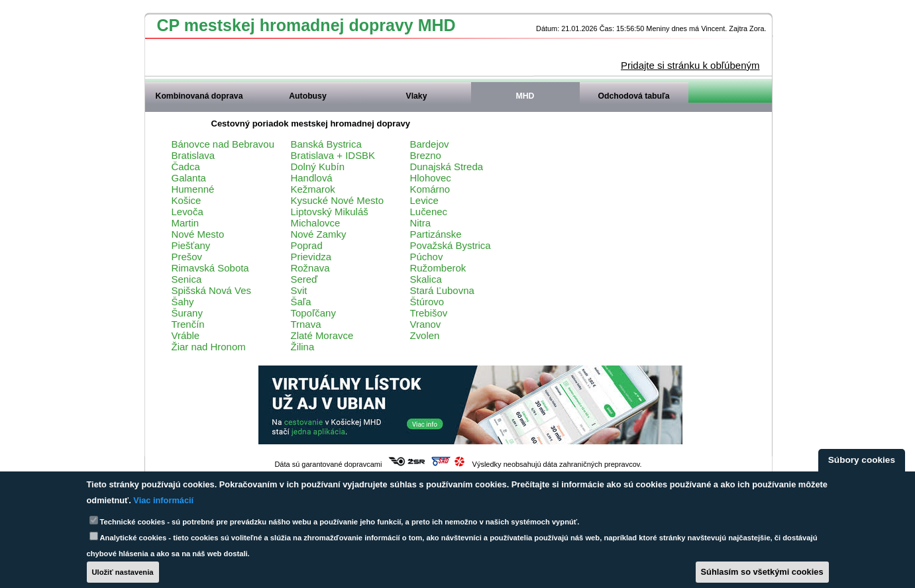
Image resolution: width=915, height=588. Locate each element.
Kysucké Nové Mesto (337, 200)
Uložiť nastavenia (123, 572)
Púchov (427, 257)
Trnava (306, 324)
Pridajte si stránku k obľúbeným (690, 65)
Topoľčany (313, 313)
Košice (187, 200)
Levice (424, 200)
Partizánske (436, 234)
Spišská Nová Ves (212, 290)
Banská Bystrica (326, 144)
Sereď (304, 279)
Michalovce (316, 223)
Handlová (312, 178)
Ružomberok (438, 268)
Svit (299, 290)
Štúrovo (427, 302)
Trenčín (188, 324)
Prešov (187, 257)
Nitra (421, 223)
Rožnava (310, 268)
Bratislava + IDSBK (333, 155)
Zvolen (425, 335)
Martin (186, 223)
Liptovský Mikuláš (330, 212)
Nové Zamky (319, 234)
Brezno (426, 155)
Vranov (426, 324)
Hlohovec (431, 178)
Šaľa (301, 302)
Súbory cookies (862, 460)
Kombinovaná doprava (199, 96)
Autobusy (307, 96)
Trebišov (429, 313)
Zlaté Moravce (322, 335)
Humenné (193, 189)
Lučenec (429, 212)
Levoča (188, 212)
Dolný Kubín (318, 167)
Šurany (187, 313)
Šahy (183, 302)
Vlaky (417, 96)
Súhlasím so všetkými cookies (762, 572)
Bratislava (193, 155)
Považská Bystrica (451, 245)
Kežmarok (313, 189)
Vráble (186, 335)
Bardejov (430, 144)
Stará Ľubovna (442, 290)
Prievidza (311, 257)
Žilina (303, 347)
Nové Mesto (198, 234)
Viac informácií (163, 500)
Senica (187, 279)
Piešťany (191, 245)
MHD (525, 96)
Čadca (186, 167)
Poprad (307, 245)
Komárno (430, 189)
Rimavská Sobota (210, 268)
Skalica (426, 279)
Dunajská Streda (447, 167)
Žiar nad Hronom (209, 347)
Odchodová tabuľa (633, 96)
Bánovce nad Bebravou (223, 144)
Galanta (189, 178)
